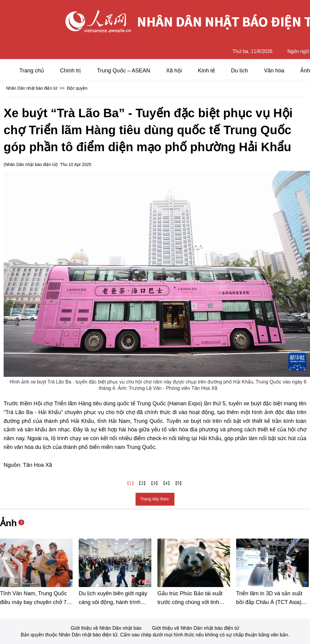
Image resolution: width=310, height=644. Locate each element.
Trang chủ (32, 71)
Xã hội (174, 71)
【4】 (167, 483)
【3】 (155, 483)
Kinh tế (206, 71)
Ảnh (8, 523)
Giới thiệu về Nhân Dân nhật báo (107, 628)
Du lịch (239, 71)
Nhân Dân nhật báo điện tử (32, 88)
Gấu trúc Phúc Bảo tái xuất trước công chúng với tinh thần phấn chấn (190, 602)
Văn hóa (274, 71)
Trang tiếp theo (155, 499)
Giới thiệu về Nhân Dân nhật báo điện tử (196, 628)
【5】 (179, 483)
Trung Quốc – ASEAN (123, 71)
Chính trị (70, 71)
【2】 (143, 483)
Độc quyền (77, 88)
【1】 (131, 483)
